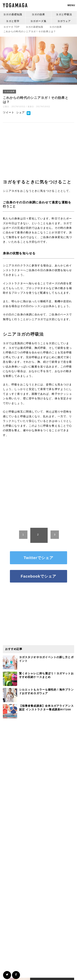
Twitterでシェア (38, 558)
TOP (12, 27)
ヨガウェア (64, 21)
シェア (20, 112)
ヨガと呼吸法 (64, 14)
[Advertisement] (38, 148)
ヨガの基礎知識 (13, 14)
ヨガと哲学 (13, 21)
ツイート (9, 112)
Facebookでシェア (38, 576)
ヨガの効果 (38, 14)
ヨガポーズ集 (38, 21)
